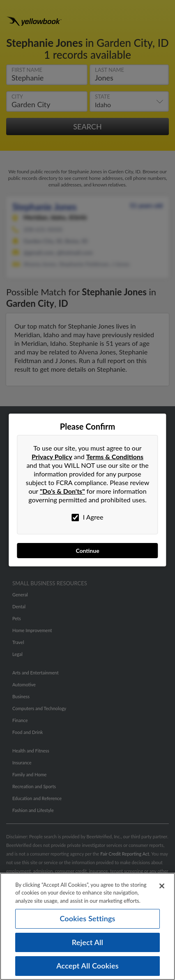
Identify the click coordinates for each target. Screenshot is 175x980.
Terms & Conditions (115, 457)
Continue (87, 551)
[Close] (162, 886)
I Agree (88, 517)
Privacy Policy (52, 457)
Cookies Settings (87, 918)
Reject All (87, 942)
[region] (87, 926)
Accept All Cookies (87, 966)
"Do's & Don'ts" (62, 491)
